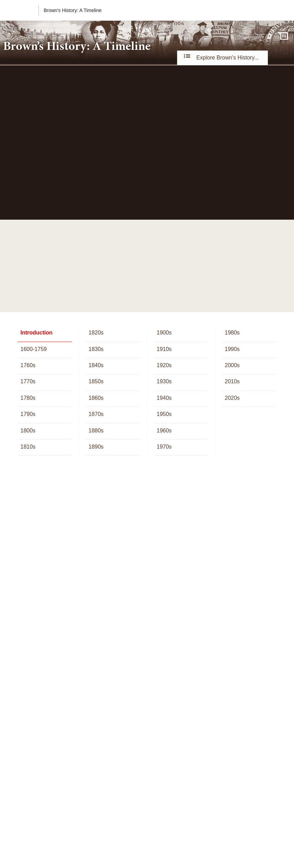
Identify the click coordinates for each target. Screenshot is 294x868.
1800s (28, 431)
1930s (164, 381)
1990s (232, 349)
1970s (164, 447)
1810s (28, 447)
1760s (28, 365)
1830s (96, 349)
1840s (96, 365)
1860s (96, 398)
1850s (96, 381)
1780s (28, 398)
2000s (232, 365)
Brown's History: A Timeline (73, 10)
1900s (164, 333)
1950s (164, 414)
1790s (28, 414)
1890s (96, 447)
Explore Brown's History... (222, 57)
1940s (164, 398)
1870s (96, 414)
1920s (164, 365)
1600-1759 (34, 349)
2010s (232, 381)
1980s (232, 333)
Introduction (36, 333)
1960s (164, 431)
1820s (96, 333)
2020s (232, 398)
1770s (28, 381)
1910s (164, 349)
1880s (96, 431)
